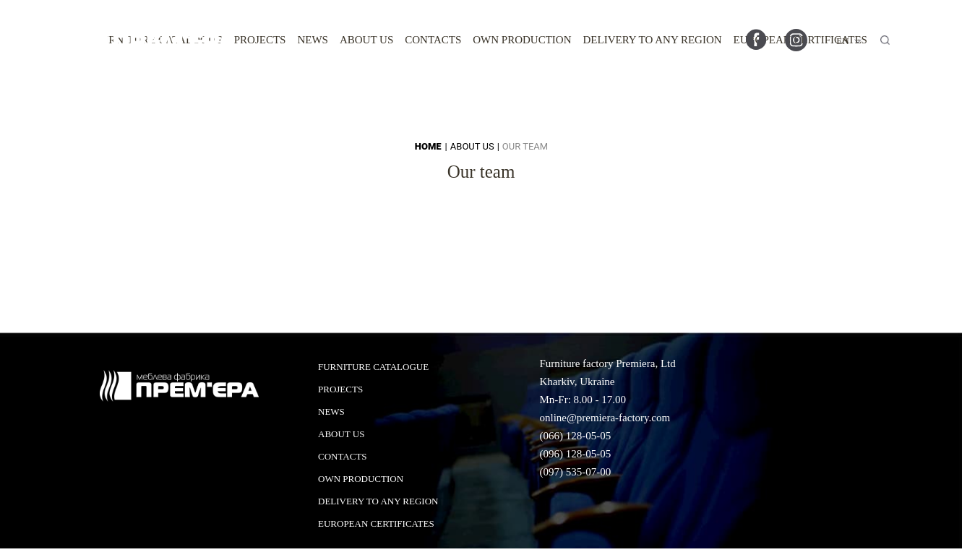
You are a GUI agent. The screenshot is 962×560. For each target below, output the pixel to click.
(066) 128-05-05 (575, 436)
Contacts (433, 40)
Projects (260, 40)
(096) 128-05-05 (575, 454)
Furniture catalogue (373, 367)
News (313, 40)
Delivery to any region (653, 40)
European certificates (376, 524)
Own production (522, 40)
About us (366, 40)
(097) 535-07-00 (575, 472)
